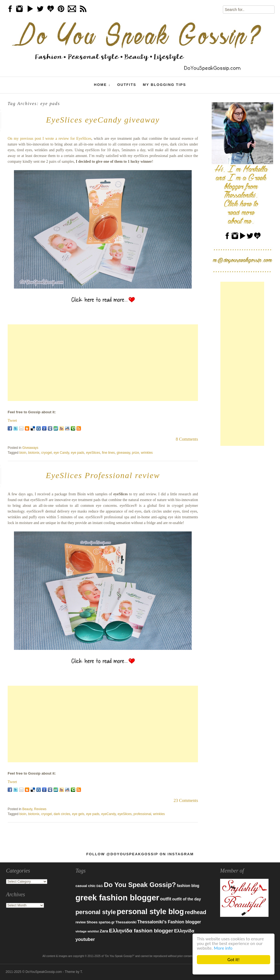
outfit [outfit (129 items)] (166, 899)
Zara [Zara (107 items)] (104, 931)
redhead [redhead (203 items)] (196, 912)
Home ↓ (102, 85)
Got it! (234, 960)
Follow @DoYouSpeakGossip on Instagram (140, 854)
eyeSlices (93, 453)
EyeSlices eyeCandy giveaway (103, 120)
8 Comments (187, 439)
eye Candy (61, 453)
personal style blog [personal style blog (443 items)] (150, 912)
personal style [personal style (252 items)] (96, 912)
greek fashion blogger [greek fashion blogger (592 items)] (117, 898)
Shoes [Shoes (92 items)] (92, 922)
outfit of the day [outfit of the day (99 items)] (186, 899)
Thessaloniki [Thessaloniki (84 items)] (126, 922)
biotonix (34, 453)
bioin (23, 453)
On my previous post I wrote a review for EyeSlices (49, 139)
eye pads (78, 453)
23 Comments (186, 800)
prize (136, 453)
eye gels (78, 814)
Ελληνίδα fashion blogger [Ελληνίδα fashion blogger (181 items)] (141, 931)
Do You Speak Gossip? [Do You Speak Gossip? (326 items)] (140, 885)
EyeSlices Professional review (103, 475)
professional (142, 814)
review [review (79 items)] (81, 922)
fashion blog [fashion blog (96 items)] (188, 886)
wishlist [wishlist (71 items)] (93, 931)
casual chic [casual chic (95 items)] (85, 886)
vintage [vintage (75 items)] (81, 931)
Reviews (40, 809)
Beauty (27, 809)
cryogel (47, 453)
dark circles (62, 814)
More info (223, 948)
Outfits (127, 85)
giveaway (123, 453)
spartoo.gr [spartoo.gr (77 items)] (107, 922)
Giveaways (30, 448)
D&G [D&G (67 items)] (100, 886)
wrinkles (147, 453)
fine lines (108, 453)
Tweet (12, 421)
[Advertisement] (103, 363)
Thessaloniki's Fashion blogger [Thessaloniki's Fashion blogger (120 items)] (169, 922)
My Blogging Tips (164, 85)
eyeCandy (108, 814)
